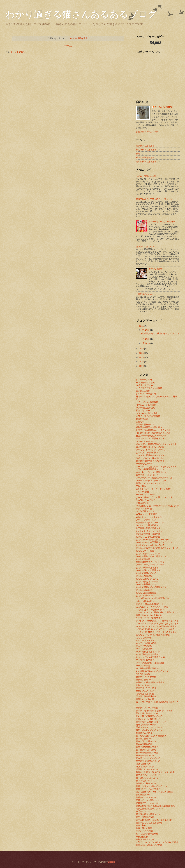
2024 (142, 326)
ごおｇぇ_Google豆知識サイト (150, 604)
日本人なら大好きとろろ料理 (149, 845)
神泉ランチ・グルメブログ (148, 789)
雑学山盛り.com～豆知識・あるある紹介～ (155, 820)
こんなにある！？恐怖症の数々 (150, 610)
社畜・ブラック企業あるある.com (151, 786)
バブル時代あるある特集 (147, 654)
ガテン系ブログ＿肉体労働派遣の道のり (154, 598)
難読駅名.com (142, 419)
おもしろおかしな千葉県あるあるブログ (154, 542)
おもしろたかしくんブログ (148, 554)
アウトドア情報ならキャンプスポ (151, 455)
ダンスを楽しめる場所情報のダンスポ (153, 433)
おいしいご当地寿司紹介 (147, 525)
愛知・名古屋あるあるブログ (149, 730)
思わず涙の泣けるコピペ (147, 713)
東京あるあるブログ (145, 755)
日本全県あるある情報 (146, 750)
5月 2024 (146, 339)
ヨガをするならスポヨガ (147, 441)
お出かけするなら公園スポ (148, 453)
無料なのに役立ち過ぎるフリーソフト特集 (155, 772)
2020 (142, 353)
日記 (138, 154)
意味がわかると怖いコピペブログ (151, 722)
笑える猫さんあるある (146, 149)
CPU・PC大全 (143, 492)
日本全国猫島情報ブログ (147, 747)
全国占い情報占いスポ (146, 425)
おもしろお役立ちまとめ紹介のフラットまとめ (157, 548)
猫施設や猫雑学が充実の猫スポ (150, 427)
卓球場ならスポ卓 (144, 464)
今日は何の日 (142, 837)
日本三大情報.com (144, 739)
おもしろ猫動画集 (144, 576)
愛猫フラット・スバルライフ (149, 727)
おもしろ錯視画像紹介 (146, 593)
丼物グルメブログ (144, 685)
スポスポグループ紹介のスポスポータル (154, 478)
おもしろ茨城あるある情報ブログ (151, 587)
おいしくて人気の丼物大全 (148, 537)
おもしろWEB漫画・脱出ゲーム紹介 (152, 540)
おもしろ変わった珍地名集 (148, 570)
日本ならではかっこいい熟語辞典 (151, 736)
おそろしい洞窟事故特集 (147, 834)
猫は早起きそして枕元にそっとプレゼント (155, 199)
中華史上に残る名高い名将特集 (150, 682)
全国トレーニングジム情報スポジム (152, 472)
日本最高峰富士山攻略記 (147, 753)
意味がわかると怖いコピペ (148, 719)
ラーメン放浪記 (143, 666)
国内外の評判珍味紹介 (146, 696)
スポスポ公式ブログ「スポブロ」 (151, 461)
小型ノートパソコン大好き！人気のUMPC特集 (157, 842)
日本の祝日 (141, 825)
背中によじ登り (156, 269)
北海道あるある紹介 (145, 694)
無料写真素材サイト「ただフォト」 (152, 562)
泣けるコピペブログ (145, 767)
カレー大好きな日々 (145, 601)
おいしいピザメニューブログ (149, 531)
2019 (142, 357)
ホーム (68, 46)
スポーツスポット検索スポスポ (150, 458)
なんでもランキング (145, 640)
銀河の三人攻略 (143, 391)
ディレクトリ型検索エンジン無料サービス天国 (157, 621)
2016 (142, 366)
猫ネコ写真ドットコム (146, 781)
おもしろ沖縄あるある (146, 573)
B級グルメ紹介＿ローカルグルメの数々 (154, 489)
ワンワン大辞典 (143, 674)
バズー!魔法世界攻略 (145, 408)
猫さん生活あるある (145, 157)
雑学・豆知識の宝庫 (145, 817)
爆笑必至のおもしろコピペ (148, 775)
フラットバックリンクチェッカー (151, 481)
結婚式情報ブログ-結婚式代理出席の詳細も (156, 806)
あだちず (140, 422)
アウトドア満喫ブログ (146, 520)
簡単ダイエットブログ (146, 797)
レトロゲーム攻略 (144, 380)
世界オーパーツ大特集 (146, 677)
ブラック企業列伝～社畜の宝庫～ (151, 663)
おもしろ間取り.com (145, 596)
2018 (142, 362)
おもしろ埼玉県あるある (147, 568)
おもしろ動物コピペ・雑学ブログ (151, 556)
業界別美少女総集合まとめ (148, 761)
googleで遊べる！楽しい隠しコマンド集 (154, 497)
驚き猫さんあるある (145, 146)
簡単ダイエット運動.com (147, 800)
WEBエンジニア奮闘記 (146, 514)
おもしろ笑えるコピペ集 (147, 582)
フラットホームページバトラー (150, 565)
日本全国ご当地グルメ (146, 741)
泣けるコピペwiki (144, 764)
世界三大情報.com (144, 680)
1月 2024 (146, 343)
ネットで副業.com (144, 649)
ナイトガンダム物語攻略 (147, 402)
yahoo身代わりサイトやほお (149, 517)
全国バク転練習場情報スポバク (150, 469)
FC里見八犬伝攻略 (144, 385)
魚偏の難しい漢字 (144, 828)
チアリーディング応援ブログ (149, 618)
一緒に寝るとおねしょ (146, 294)
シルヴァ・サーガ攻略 (146, 394)
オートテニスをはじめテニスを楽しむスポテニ (157, 467)
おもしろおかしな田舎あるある (150, 545)
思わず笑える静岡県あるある (149, 716)
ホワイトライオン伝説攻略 (148, 416)
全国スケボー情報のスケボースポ (151, 436)
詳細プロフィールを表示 (147, 132)
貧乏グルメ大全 (143, 811)
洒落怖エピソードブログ (147, 769)
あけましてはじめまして (147, 246)
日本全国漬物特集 (144, 744)
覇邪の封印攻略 (143, 410)
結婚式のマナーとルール (147, 803)
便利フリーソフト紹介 (146, 688)
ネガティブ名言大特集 (146, 643)
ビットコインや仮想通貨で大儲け (151, 657)
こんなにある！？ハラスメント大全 (152, 607)
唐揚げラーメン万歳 (145, 839)
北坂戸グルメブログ (145, 691)
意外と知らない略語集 (146, 725)
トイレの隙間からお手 (146, 176)
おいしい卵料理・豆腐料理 (148, 534)
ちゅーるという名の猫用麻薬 (162, 222)
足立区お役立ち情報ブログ (148, 814)
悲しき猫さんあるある (146, 161)
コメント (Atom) (18, 52)
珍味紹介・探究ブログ (146, 783)
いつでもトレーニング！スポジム (151, 450)
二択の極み (141, 486)
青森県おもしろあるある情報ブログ (152, 823)
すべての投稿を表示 (78, 38)
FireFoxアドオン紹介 (146, 495)
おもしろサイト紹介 (145, 551)
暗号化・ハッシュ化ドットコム (150, 483)
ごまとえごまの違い (145, 831)
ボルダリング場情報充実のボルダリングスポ (156, 444)
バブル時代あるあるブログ (148, 652)
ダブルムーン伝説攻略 (146, 405)
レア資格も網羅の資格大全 (148, 528)
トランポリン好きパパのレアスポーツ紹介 (155, 629)
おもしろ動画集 (143, 559)
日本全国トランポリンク (147, 475)
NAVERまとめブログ (145, 500)
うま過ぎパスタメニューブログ (150, 523)
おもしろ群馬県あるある (147, 584)
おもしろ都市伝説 (144, 590)
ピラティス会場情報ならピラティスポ (153, 430)
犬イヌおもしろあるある (147, 778)
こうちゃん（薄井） (164, 107)
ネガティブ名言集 (144, 646)
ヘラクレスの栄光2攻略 (147, 413)
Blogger (111, 862)
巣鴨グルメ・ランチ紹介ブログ (150, 708)
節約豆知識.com (143, 795)
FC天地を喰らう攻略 (145, 382)
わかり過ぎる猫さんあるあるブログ (81, 14)
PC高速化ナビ (142, 503)
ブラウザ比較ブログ (145, 660)
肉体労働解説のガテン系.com (149, 809)
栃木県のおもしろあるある (148, 758)
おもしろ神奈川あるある (147, 579)
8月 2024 (146, 330)
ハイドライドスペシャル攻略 (149, 388)
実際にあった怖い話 (145, 699)
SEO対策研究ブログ (145, 511)
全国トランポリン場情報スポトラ (151, 439)
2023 (142, 349)
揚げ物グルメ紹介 (144, 733)
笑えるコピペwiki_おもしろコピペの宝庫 (154, 792)
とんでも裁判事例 (144, 638)
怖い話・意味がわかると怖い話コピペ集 (154, 711)
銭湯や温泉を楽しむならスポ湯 (150, 447)
